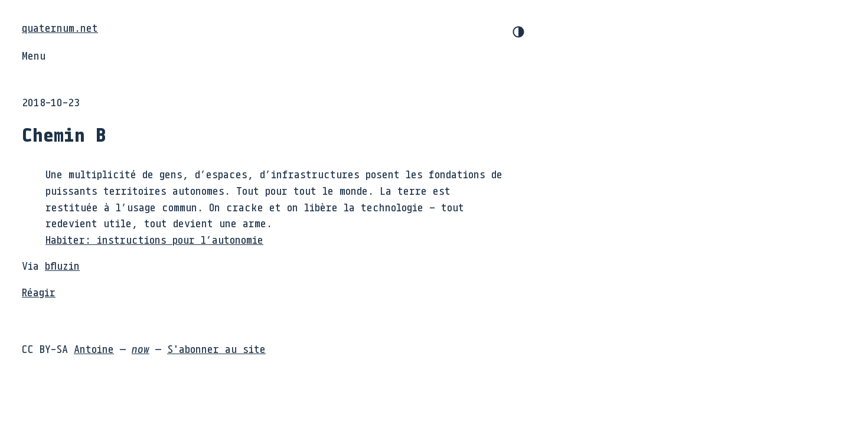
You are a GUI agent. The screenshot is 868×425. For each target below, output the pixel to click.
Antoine (94, 349)
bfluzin (62, 266)
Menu (34, 55)
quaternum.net (60, 28)
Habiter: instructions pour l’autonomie (154, 240)
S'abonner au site (216, 349)
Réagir (39, 292)
